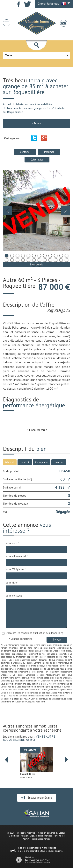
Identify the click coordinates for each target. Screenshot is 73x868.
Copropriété (41, 462)
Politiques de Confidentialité (53, 699)
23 (61, 260)
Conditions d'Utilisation (12, 702)
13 (7, 260)
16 (23, 260)
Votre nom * (12, 543)
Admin (26, 839)
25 (34, 264)
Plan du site (13, 836)
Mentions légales (29, 836)
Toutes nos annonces (40, 839)
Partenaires (59, 836)
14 (12, 260)
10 (56, 256)
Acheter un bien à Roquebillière (34, 104)
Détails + (25, 462)
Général (10, 462)
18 (34, 260)
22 (56, 260)
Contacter (25, 152)
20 (45, 260)
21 (50, 260)
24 (67, 260)
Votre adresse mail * (17, 556)
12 (67, 256)
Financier (59, 462)
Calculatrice (37, 160)
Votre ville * (12, 583)
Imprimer (49, 152)
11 (61, 256)
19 (39, 260)
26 (39, 264)
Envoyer (57, 639)
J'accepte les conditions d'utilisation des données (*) (35, 633)
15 (18, 260)
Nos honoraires (45, 836)
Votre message (14, 596)
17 (28, 260)
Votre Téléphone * (16, 569)
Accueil (7, 104)
